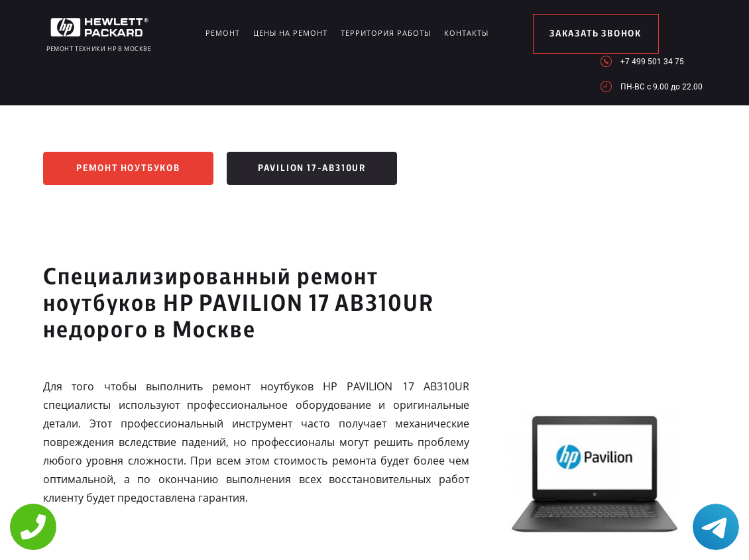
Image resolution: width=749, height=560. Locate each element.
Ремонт (223, 33)
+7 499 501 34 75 (652, 61)
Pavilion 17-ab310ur (312, 168)
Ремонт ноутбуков (128, 168)
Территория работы (386, 33)
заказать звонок (596, 34)
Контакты (466, 33)
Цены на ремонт (290, 33)
